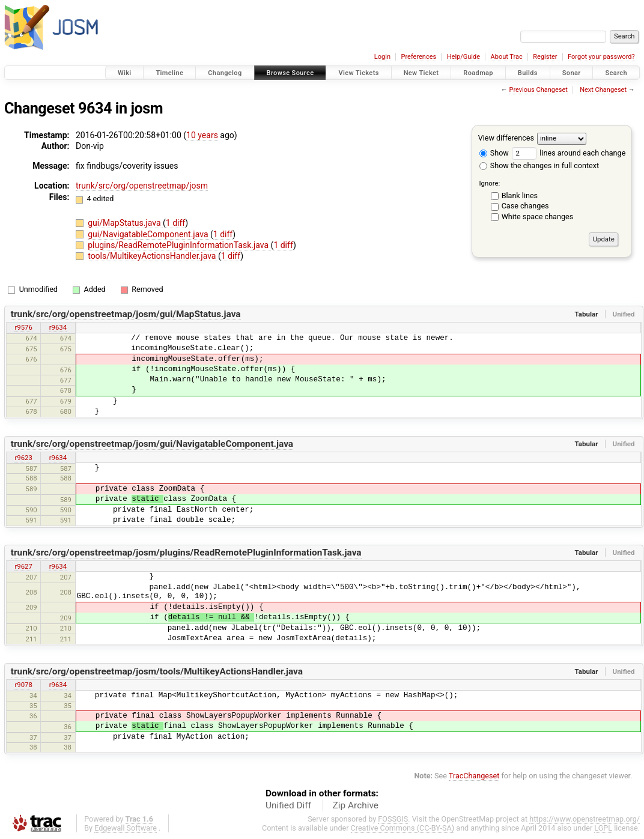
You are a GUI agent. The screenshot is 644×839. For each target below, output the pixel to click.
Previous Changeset (538, 90)
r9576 (23, 327)
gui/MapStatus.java (125, 223)
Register (545, 57)
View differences (506, 138)
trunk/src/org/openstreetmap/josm (142, 186)
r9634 (58, 327)
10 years (202, 135)
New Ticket (421, 73)
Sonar (572, 73)
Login (382, 57)
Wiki (125, 73)
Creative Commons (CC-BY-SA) (403, 828)
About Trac (507, 57)
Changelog (225, 73)
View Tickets (358, 73)
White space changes (538, 217)
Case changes (525, 206)
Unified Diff (288, 805)
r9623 (23, 458)
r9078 (23, 685)
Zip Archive (356, 805)
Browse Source (290, 73)
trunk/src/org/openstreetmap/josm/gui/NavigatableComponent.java (152, 444)
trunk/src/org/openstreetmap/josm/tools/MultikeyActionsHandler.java (157, 671)
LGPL (603, 828)
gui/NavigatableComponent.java (149, 234)
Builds (528, 73)
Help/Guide (463, 57)
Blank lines (520, 195)
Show (494, 153)
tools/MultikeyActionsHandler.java (153, 256)
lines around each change (569, 153)
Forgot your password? (601, 57)
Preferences (418, 57)
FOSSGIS (393, 819)
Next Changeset (603, 90)
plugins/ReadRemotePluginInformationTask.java (179, 245)
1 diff (176, 223)
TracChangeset (474, 776)
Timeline (169, 73)
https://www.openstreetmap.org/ (585, 819)
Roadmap (478, 73)
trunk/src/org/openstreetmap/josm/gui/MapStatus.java (126, 314)
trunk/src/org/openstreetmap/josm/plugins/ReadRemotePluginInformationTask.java (186, 553)
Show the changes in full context (539, 165)
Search (616, 73)
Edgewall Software (126, 828)
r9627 (23, 566)
